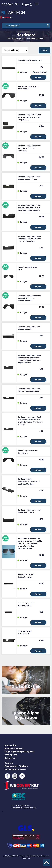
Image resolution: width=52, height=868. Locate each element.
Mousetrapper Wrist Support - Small (27, 604)
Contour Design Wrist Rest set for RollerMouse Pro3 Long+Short (29, 117)
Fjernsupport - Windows (16, 766)
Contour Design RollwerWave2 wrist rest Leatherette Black (29, 482)
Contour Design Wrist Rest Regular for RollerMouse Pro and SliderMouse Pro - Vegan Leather (29, 359)
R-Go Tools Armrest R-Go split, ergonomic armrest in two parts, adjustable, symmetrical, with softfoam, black (30, 543)
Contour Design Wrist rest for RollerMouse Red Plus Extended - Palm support (29, 208)
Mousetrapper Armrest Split (28, 268)
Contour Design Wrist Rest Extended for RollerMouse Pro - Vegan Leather (29, 239)
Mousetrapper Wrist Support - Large (27, 576)
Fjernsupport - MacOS (15, 769)
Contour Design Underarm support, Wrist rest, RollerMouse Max (29, 298)
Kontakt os (10, 758)
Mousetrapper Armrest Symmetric (28, 452)
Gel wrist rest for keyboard (30, 60)
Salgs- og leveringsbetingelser (19, 752)
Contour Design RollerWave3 (25, 633)
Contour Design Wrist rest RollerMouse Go (29, 328)
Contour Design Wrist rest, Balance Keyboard (29, 511)
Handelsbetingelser (14, 748)
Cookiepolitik (11, 755)
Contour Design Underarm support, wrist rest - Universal (29, 148)
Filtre (44, 50)
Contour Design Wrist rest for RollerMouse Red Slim (29, 390)
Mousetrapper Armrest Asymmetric (28, 88)
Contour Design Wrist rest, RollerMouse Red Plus (29, 178)
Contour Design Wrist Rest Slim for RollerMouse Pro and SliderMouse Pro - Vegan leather (30, 421)
